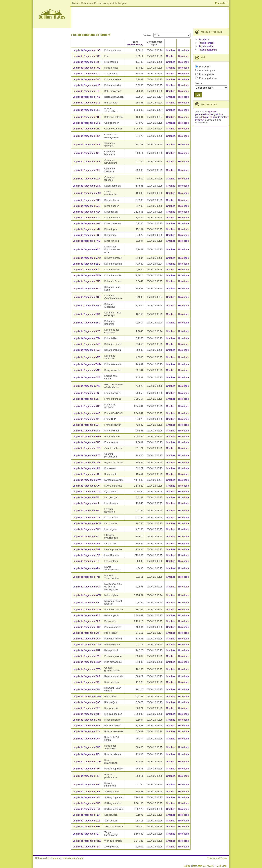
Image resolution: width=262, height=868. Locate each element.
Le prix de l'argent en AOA (87, 486)
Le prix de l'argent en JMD (87, 344)
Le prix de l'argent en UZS (87, 821)
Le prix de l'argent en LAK (86, 468)
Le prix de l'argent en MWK (87, 480)
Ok (198, 95)
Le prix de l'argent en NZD (87, 357)
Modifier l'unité (135, 44)
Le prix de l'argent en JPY (86, 74)
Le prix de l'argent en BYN (87, 731)
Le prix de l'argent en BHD (87, 200)
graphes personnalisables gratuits (208, 113)
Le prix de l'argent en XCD (87, 297)
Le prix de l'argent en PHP (87, 650)
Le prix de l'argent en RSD (87, 235)
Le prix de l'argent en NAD (87, 350)
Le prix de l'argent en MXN (87, 644)
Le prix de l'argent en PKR (87, 776)
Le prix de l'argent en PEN (87, 815)
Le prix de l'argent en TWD (87, 364)
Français (220, 3)
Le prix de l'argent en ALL (86, 503)
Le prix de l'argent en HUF (87, 393)
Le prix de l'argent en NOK (87, 162)
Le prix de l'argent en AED (87, 249)
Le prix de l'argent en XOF (87, 406)
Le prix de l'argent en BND (87, 281)
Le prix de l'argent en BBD (87, 264)
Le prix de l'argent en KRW (87, 841)
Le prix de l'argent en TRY (86, 544)
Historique (183, 50)
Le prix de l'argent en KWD (87, 223)
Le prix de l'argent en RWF (87, 436)
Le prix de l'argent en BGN (87, 529)
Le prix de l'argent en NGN (87, 595)
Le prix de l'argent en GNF (87, 431)
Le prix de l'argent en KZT (86, 834)
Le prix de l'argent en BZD (87, 270)
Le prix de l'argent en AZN (86, 568)
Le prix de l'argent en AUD (87, 85)
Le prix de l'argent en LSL (86, 561)
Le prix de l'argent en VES (87, 110)
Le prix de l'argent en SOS (87, 803)
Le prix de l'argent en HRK (87, 474)
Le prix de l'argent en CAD (87, 79)
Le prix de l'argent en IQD (86, 212)
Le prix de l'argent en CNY (87, 689)
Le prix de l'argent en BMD (87, 275)
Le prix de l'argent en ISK (86, 153)
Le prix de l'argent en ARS (87, 615)
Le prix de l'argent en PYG (87, 455)
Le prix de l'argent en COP (87, 627)
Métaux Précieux (82, 3)
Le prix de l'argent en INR (86, 754)
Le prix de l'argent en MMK (87, 492)
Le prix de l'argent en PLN (86, 847)
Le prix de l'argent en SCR (87, 747)
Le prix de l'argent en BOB (87, 117)
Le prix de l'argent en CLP (86, 621)
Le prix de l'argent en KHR (87, 714)
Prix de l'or (204, 39)
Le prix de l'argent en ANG (87, 386)
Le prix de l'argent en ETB (86, 103)
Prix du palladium (208, 50)
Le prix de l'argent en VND (87, 370)
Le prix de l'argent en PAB (86, 97)
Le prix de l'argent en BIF (86, 399)
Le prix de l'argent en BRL (86, 682)
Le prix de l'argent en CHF (87, 442)
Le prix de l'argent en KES (87, 792)
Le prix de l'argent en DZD (87, 206)
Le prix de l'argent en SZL (86, 536)
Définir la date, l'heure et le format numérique (59, 858)
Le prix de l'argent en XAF (86, 413)
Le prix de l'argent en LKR (86, 739)
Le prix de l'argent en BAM (87, 587)
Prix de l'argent (206, 43)
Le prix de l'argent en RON (87, 523)
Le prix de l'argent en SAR (87, 726)
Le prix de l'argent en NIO (86, 136)
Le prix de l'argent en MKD (87, 193)
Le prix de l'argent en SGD (87, 306)
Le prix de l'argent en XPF (86, 419)
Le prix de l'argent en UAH (87, 462)
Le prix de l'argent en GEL (87, 497)
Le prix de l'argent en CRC (87, 129)
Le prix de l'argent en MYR (87, 720)
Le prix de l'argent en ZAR (87, 676)
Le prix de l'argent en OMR (87, 696)
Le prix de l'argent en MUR (87, 762)
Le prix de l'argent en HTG (87, 448)
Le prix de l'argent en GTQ (87, 669)
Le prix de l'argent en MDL (87, 518)
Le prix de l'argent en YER (87, 708)
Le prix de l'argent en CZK (87, 179)
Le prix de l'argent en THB (86, 91)
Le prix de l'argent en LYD (86, 229)
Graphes (170, 50)
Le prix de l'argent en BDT (87, 826)
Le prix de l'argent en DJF (86, 425)
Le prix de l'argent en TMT (87, 577)
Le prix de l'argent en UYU (87, 656)
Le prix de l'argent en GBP (87, 62)
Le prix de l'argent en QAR (87, 702)
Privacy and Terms (217, 858)
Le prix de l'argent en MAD (87, 258)
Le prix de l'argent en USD (87, 50)
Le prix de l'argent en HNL (87, 510)
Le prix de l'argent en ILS (86, 602)
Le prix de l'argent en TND (87, 241)
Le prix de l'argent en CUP (87, 633)
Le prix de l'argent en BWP (87, 662)
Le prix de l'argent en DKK (87, 144)
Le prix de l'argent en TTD (86, 314)
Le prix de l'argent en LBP (86, 555)
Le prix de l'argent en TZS (86, 809)
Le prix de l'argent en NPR (87, 769)
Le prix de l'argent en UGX (87, 797)
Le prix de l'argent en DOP (87, 639)
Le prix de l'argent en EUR (87, 56)
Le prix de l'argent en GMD (87, 186)
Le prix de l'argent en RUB (87, 68)
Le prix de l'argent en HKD (87, 288)
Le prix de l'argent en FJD (86, 338)
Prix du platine (206, 46)
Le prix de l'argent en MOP (87, 610)
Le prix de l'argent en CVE (87, 377)
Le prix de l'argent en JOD (87, 218)
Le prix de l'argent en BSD (87, 323)
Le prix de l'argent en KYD (87, 331)
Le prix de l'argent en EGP (87, 549)
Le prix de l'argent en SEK (87, 170)
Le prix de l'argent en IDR (86, 784)
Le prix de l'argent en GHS (87, 123)
